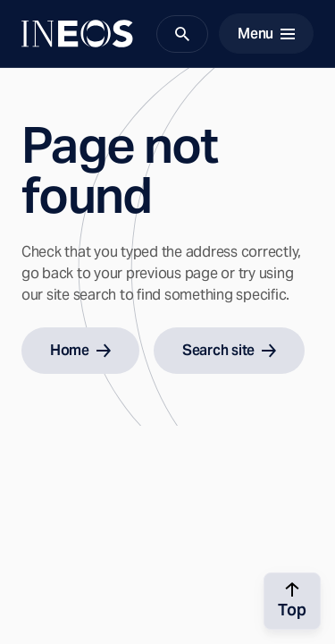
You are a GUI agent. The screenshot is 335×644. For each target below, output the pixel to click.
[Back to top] (292, 601)
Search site (229, 350)
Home (80, 350)
